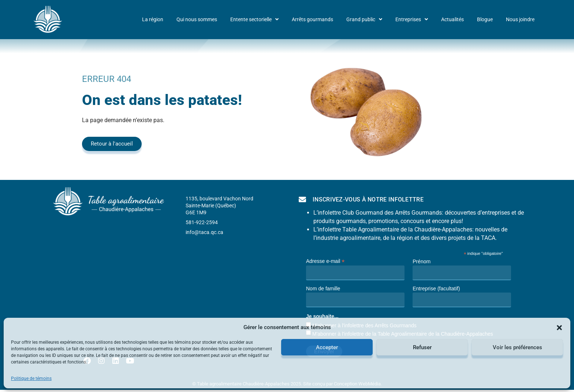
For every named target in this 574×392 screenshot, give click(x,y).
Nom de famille (323, 289)
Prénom (422, 261)
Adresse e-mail (325, 261)
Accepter (327, 347)
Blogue (485, 20)
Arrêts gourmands (312, 20)
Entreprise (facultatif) (436, 289)
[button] (559, 328)
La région (153, 20)
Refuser (422, 347)
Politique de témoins (31, 378)
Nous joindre (520, 20)
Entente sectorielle (254, 19)
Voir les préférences (517, 347)
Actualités (452, 20)
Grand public (364, 19)
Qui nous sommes (197, 20)
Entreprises (412, 19)
